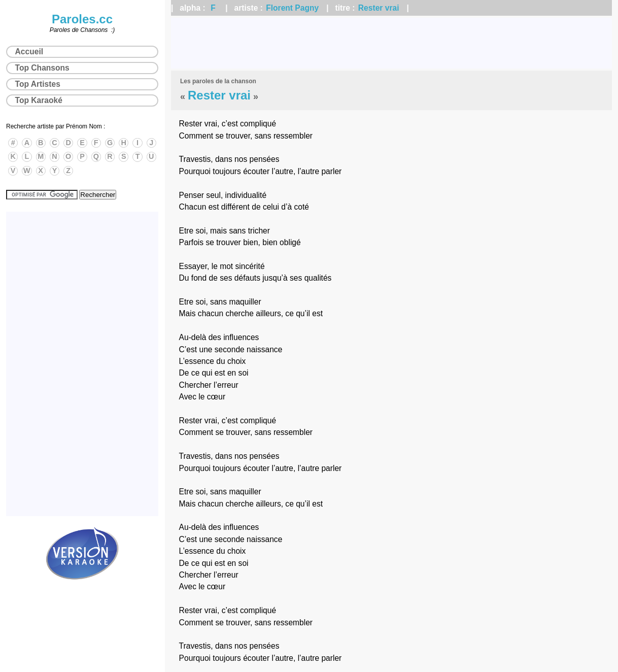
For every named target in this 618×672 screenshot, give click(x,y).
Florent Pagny (292, 8)
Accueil (29, 52)
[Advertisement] (391, 43)
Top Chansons (42, 68)
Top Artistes (38, 84)
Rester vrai (379, 8)
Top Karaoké (39, 100)
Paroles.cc (82, 19)
